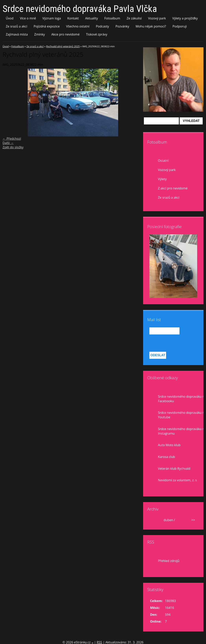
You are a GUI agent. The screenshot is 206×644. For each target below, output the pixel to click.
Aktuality (92, 18)
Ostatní (163, 161)
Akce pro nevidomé (65, 34)
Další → (8, 143)
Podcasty (103, 26)
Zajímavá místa (17, 34)
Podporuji (180, 26)
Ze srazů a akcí (16, 26)
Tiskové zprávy (97, 34)
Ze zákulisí (134, 18)
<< (154, 520)
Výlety (162, 179)
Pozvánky (122, 26)
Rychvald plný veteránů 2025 (63, 46)
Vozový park (157, 18)
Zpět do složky (13, 147)
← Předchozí (12, 139)
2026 (180, 520)
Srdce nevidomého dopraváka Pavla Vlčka (80, 9)
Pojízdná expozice (47, 26)
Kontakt (73, 18)
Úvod (10, 18)
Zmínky (40, 34)
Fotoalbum (112, 18)
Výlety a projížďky (185, 18)
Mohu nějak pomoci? (151, 26)
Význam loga (52, 18)
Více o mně (28, 18)
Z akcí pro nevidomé (173, 188)
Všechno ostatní (78, 26)
